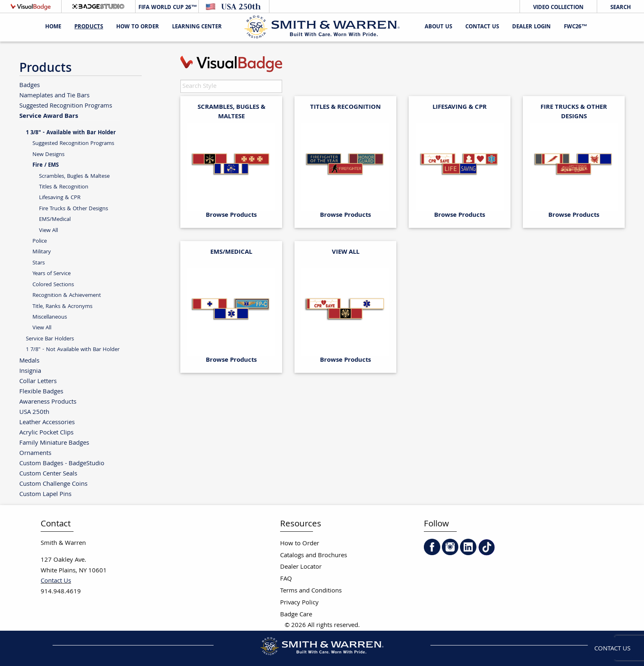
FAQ (286, 579)
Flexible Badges (41, 392)
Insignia (30, 371)
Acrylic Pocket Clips (46, 433)
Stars (39, 263)
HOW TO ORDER (138, 27)
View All (48, 231)
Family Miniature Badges (54, 443)
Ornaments (35, 453)
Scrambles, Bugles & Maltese (74, 176)
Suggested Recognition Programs (66, 106)
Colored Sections (53, 285)
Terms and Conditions (311, 591)
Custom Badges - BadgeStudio (62, 463)
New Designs (48, 155)
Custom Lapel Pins (45, 494)
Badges (30, 85)
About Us (438, 27)
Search (621, 8)
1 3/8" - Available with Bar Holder (71, 133)
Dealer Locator (301, 567)
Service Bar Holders (50, 339)
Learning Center (197, 27)
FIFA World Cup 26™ (167, 8)
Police (40, 241)
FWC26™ (575, 27)
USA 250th (34, 412)
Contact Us (482, 27)
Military (42, 252)
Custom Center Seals (48, 474)
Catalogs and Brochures (314, 556)
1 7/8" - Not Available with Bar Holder (73, 350)
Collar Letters (38, 381)
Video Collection (558, 8)
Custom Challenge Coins (53, 484)
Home (53, 27)
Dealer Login (531, 27)
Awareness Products (48, 402)
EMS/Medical (55, 219)
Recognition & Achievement (67, 295)
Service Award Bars (49, 116)
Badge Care (296, 615)
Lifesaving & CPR (60, 198)
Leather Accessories (47, 422)
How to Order (300, 544)
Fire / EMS (46, 165)
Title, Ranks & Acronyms (62, 307)
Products (89, 27)
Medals (29, 361)
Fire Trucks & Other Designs (74, 209)
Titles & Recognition (64, 187)
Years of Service (52, 274)
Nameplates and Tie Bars (54, 95)
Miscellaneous (50, 317)
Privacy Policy (299, 603)
